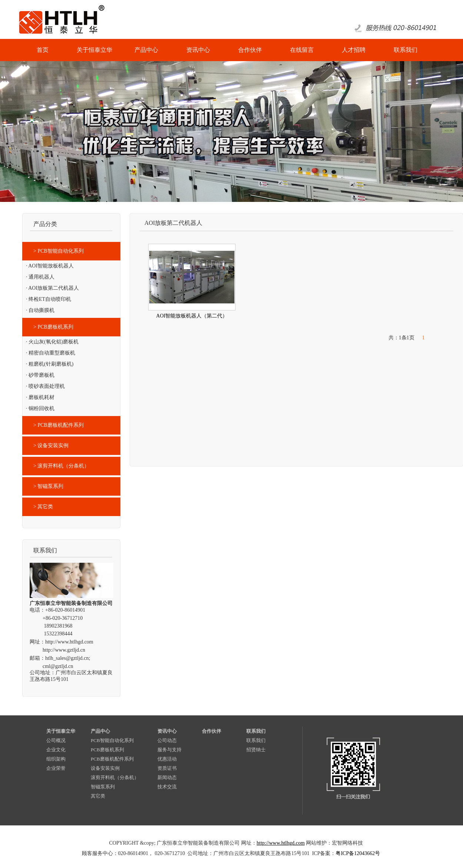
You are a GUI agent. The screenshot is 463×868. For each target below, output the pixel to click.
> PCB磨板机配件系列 (59, 425)
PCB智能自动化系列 (112, 740)
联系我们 (256, 731)
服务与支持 (169, 750)
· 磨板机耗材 (40, 397)
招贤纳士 (256, 750)
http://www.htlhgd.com (69, 642)
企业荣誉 (56, 768)
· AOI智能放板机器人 (50, 266)
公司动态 (167, 740)
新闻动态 (167, 777)
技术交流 (167, 787)
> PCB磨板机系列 (53, 327)
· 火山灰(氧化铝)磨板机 (52, 342)
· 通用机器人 (40, 277)
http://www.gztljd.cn (64, 650)
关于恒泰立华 (61, 731)
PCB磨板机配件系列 (112, 759)
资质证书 (167, 768)
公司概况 (56, 740)
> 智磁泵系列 (48, 486)
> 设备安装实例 (51, 445)
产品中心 (100, 731)
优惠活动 (167, 759)
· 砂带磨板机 (40, 375)
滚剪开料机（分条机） (115, 777)
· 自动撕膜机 (40, 310)
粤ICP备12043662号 (358, 853)
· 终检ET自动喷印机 (49, 299)
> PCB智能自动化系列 (59, 251)
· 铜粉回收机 (40, 408)
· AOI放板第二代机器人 (52, 288)
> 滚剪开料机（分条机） (61, 466)
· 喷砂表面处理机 (45, 386)
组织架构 (56, 759)
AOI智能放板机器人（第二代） (192, 316)
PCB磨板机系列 (107, 750)
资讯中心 (167, 731)
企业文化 (56, 750)
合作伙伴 (211, 731)
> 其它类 (43, 507)
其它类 (98, 796)
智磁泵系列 (103, 787)
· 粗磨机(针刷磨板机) (50, 364)
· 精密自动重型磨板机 (51, 353)
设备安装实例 (105, 768)
